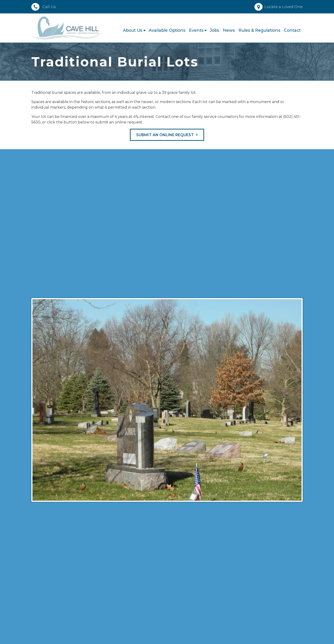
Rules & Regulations (259, 30)
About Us (133, 30)
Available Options (167, 30)
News (229, 30)
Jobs (214, 30)
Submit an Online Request (165, 135)
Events (196, 30)
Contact (292, 30)
